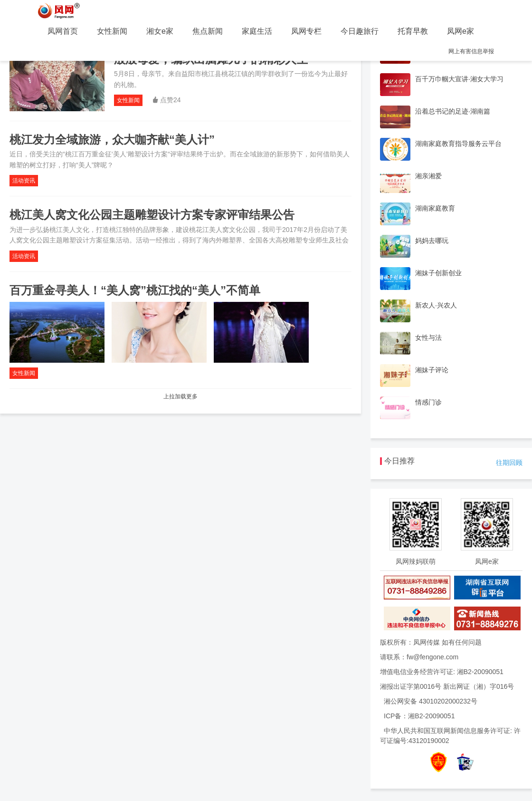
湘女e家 (160, 31)
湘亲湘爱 (428, 176)
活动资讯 (24, 181)
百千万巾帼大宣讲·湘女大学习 (459, 79)
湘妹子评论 (432, 370)
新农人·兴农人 (436, 305)
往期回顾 (509, 463)
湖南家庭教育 (435, 208)
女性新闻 (112, 31)
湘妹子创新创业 (438, 273)
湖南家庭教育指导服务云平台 (458, 144)
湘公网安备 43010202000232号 (431, 701)
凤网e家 (461, 31)
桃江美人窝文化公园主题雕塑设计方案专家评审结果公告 (152, 215)
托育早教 (413, 31)
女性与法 (428, 338)
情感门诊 (428, 402)
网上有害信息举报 (471, 51)
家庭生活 (257, 31)
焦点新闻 (208, 31)
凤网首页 (63, 31)
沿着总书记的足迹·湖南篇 (453, 111)
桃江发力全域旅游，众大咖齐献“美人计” (112, 140)
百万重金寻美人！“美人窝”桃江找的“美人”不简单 (135, 290)
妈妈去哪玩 (432, 241)
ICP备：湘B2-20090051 (419, 716)
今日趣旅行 (360, 31)
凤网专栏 (306, 31)
